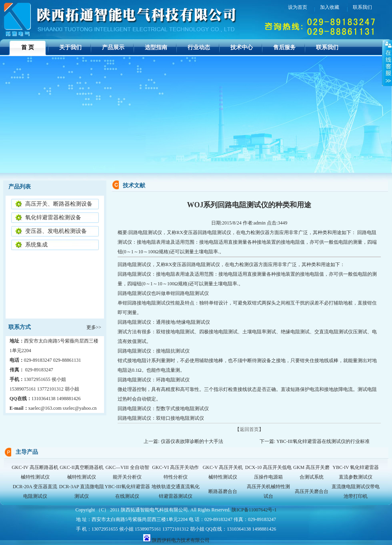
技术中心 (242, 47)
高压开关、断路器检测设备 (59, 204)
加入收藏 (330, 7)
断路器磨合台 (223, 491)
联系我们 (327, 47)
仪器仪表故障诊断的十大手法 (192, 441)
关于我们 (70, 47)
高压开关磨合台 (312, 491)
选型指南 (156, 47)
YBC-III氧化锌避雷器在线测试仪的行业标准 (324, 441)
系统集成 (36, 245)
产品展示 (113, 47)
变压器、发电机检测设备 (56, 231)
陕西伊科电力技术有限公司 (181, 540)
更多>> (94, 327)
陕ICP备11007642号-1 (254, 510)
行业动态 (199, 47)
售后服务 (284, 47)
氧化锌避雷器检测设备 (53, 217)
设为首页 (298, 7)
